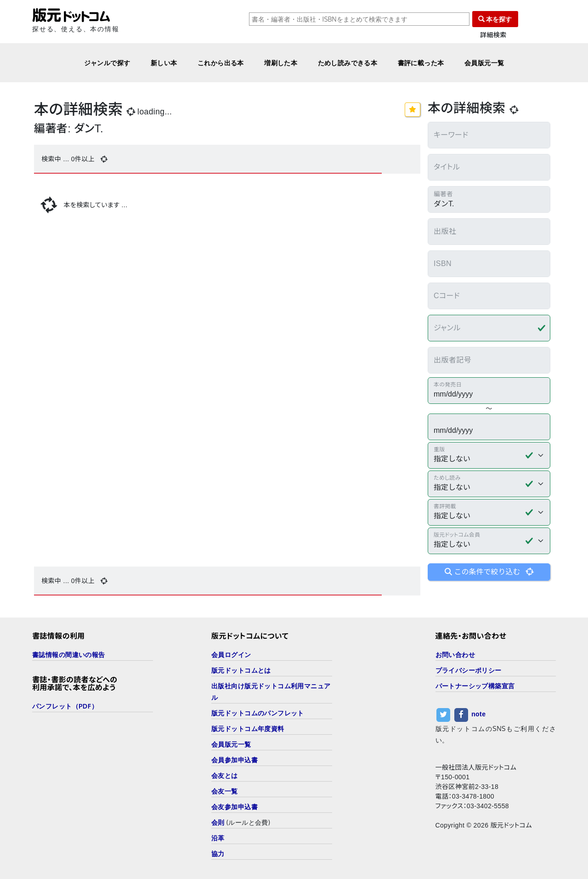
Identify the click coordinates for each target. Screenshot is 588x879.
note (478, 714)
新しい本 (164, 63)
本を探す (495, 19)
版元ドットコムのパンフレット (258, 713)
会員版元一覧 (484, 63)
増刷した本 (281, 63)
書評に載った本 (421, 63)
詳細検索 (493, 35)
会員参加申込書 (235, 760)
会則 (218, 822)
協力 (218, 853)
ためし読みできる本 (348, 63)
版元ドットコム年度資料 (248, 729)
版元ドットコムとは (241, 670)
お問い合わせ (455, 655)
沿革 (218, 838)
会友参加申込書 (235, 807)
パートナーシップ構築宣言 (475, 686)
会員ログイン (231, 655)
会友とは (225, 775)
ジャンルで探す (107, 63)
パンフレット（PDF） (65, 706)
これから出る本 (221, 63)
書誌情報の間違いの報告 (69, 655)
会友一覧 (225, 791)
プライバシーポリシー (469, 670)
